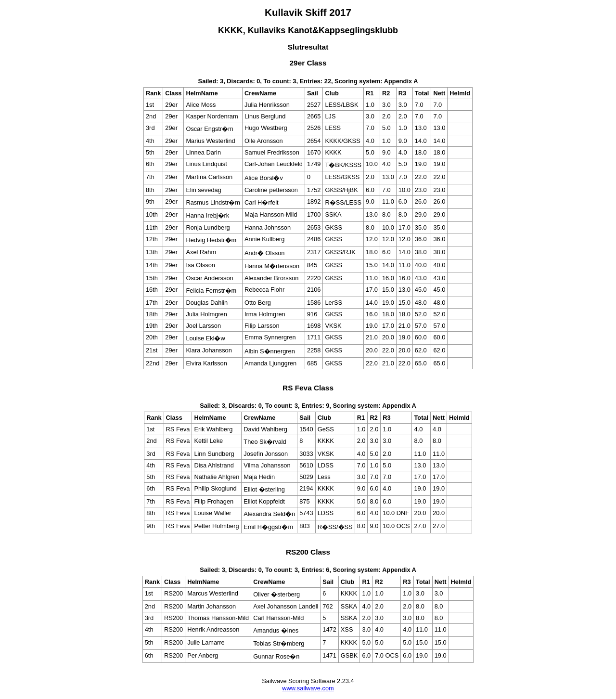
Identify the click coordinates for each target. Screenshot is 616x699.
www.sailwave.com (308, 688)
